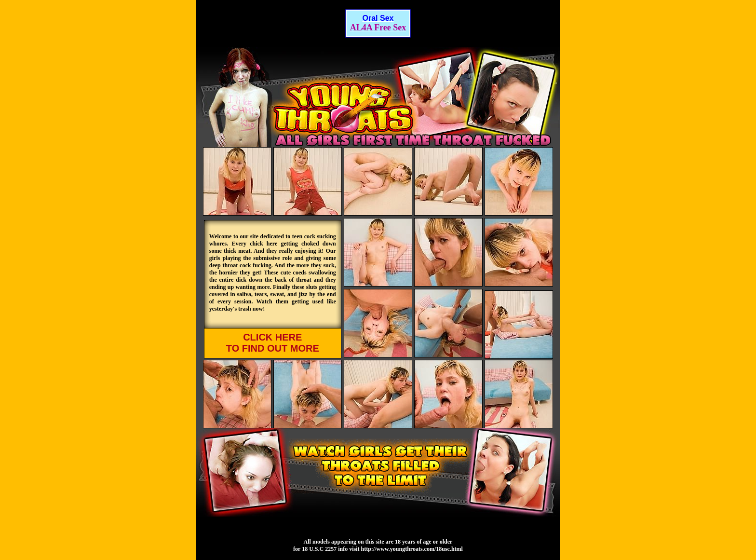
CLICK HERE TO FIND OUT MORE (273, 343)
